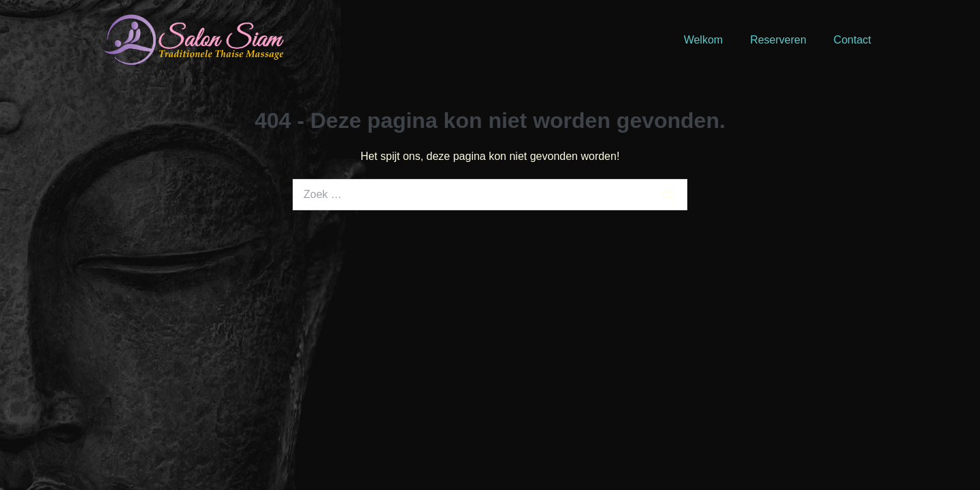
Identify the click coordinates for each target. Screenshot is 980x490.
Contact (852, 40)
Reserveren (778, 40)
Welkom (704, 40)
